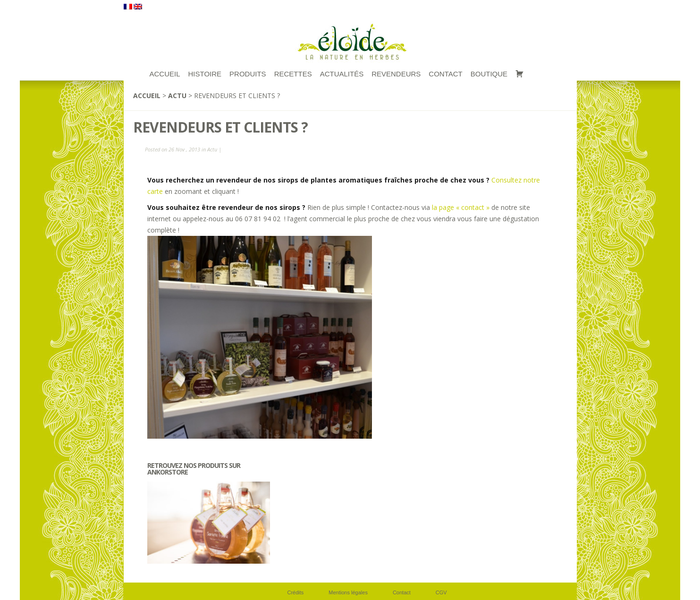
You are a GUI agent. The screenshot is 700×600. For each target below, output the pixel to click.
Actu (177, 96)
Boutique (489, 74)
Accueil (147, 96)
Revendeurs (396, 74)
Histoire (205, 74)
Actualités (342, 74)
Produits (248, 74)
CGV (441, 592)
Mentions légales (348, 592)
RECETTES (293, 74)
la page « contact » (462, 207)
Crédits (296, 592)
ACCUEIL (165, 74)
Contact (445, 74)
